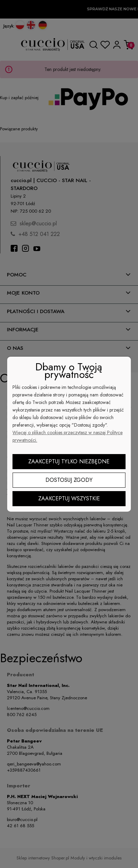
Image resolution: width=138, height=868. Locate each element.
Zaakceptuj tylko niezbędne (69, 461)
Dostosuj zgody (69, 480)
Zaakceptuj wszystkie (69, 498)
